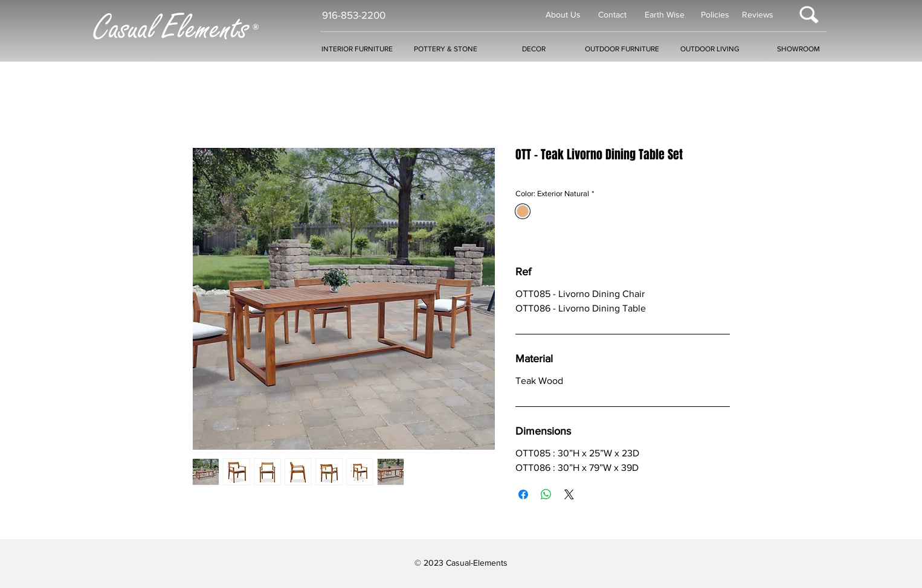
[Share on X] (569, 494)
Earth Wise (665, 14)
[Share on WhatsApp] (546, 494)
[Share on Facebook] (523, 494)
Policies (715, 14)
